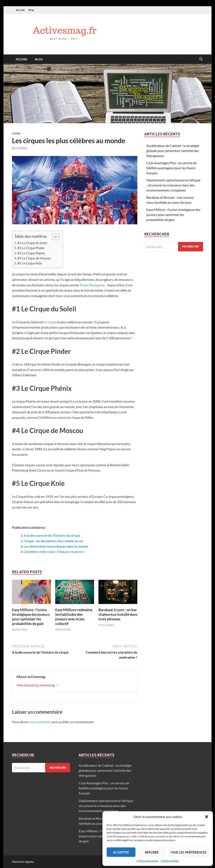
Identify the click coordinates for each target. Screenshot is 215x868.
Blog (31, 10)
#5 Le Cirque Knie (30, 263)
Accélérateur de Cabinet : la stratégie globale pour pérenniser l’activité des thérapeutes (173, 151)
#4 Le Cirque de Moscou (34, 258)
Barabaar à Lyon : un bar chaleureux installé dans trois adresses (118, 614)
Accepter (121, 852)
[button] (207, 817)
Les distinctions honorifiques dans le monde (56, 546)
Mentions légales (170, 861)
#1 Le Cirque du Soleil (32, 243)
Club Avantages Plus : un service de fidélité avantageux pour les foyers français (172, 168)
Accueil (20, 10)
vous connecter (40, 722)
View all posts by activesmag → (37, 685)
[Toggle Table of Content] (54, 237)
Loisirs (16, 133)
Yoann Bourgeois (92, 285)
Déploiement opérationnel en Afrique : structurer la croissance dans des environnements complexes (173, 185)
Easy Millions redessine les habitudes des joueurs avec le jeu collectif (74, 617)
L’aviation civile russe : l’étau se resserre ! (54, 552)
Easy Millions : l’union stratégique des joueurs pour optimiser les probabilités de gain (31, 617)
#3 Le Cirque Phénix (31, 253)
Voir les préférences (188, 852)
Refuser (152, 852)
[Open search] (201, 59)
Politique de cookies (148, 861)
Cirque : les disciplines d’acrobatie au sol (53, 541)
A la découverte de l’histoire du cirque (52, 535)
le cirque (50, 322)
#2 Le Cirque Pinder (31, 248)
